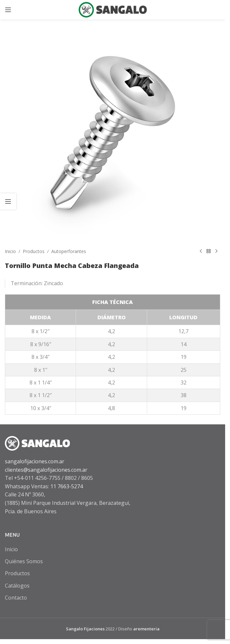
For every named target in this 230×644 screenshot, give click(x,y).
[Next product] (216, 251)
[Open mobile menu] (8, 10)
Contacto (16, 598)
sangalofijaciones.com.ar (35, 461)
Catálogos (17, 586)
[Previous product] (201, 251)
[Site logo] (113, 9)
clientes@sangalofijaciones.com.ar (46, 470)
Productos (34, 251)
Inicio (10, 251)
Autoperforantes (69, 251)
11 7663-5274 (67, 486)
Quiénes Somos (24, 561)
